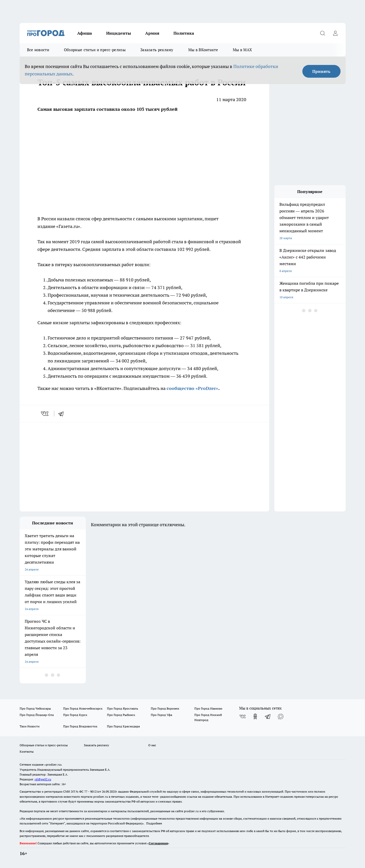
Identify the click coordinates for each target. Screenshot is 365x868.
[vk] (45, 414)
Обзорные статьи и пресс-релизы (95, 50)
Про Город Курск (75, 715)
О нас (152, 745)
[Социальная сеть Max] (281, 716)
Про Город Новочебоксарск (83, 708)
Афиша (85, 33)
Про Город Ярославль (123, 708)
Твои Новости (30, 726)
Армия (152, 33)
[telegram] (63, 414)
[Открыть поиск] (323, 33)
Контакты (27, 751)
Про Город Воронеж (165, 708)
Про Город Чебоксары (35, 708)
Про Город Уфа (161, 715)
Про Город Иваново (208, 708)
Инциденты (119, 33)
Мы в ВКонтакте (203, 50)
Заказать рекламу (157, 50)
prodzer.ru (101, 797)
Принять (321, 71)
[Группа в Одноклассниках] (255, 716)
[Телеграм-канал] (268, 716)
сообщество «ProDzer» (192, 388)
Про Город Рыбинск (121, 715)
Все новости (38, 50)
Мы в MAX (242, 50)
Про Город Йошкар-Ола (37, 715)
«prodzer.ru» (53, 764)
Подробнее (154, 823)
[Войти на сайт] (335, 33)
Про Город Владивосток (80, 726)
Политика (184, 33)
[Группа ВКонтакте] (242, 716)
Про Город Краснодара (123, 726)
